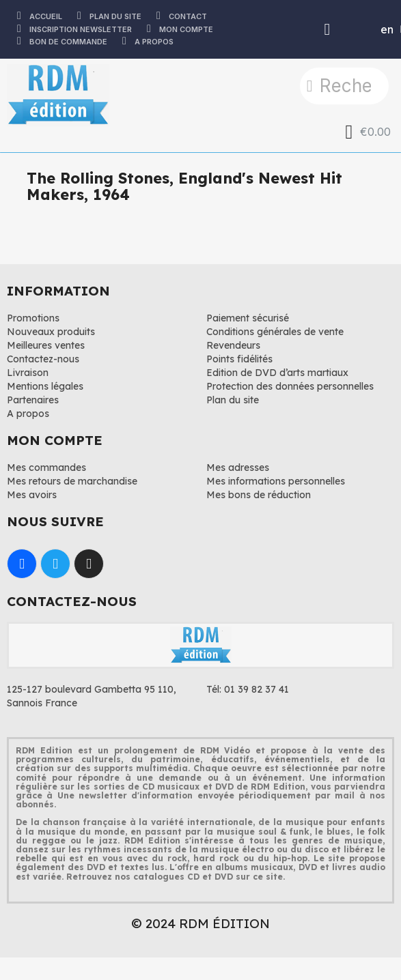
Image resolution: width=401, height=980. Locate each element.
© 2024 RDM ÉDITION (200, 923)
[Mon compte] (328, 29)
